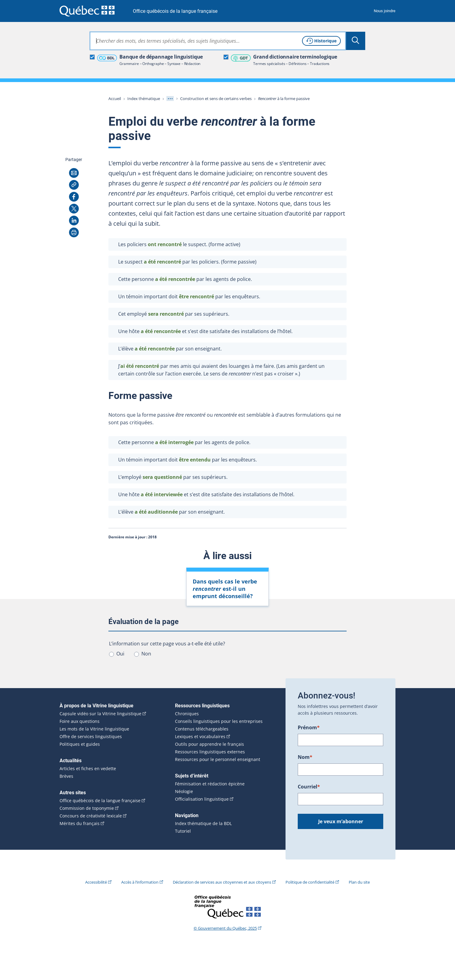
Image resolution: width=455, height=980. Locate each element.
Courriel (309, 787)
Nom (305, 757)
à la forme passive (284, 99)
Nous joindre (385, 11)
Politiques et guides (80, 744)
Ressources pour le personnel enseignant (218, 759)
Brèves (66, 776)
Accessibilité (96, 882)
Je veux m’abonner (341, 821)
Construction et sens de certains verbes (216, 99)
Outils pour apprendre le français (209, 744)
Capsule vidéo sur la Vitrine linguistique (100, 714)
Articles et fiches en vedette (88, 769)
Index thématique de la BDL (203, 824)
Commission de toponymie (87, 808)
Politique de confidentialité (310, 882)
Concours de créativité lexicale (91, 816)
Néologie (184, 792)
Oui (120, 654)
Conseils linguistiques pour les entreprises (219, 721)
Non (146, 654)
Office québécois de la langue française (175, 11)
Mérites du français (80, 824)
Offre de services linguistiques (91, 737)
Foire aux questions (80, 721)
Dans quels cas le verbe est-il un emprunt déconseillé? (225, 589)
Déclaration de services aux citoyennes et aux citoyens (222, 882)
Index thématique (144, 99)
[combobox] (218, 41)
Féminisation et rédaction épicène (210, 784)
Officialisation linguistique (202, 799)
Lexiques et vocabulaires (200, 737)
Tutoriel (183, 831)
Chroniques (187, 714)
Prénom (309, 727)
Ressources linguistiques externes (210, 752)
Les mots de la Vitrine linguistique (94, 729)
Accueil (115, 99)
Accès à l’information (140, 882)
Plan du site (359, 882)
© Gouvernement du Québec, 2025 (225, 928)
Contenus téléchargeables (202, 729)
